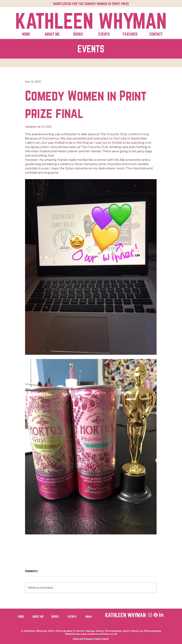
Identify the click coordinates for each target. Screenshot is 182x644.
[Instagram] (150, 615)
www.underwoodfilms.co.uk (99, 634)
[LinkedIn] (161, 615)
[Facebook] (156, 615)
